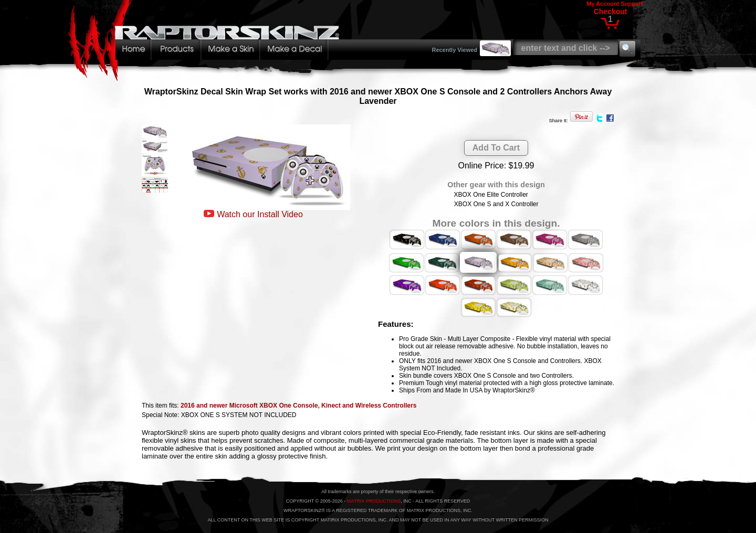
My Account (603, 4)
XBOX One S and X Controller (496, 204)
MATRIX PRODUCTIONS (374, 501)
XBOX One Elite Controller (491, 195)
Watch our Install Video (260, 214)
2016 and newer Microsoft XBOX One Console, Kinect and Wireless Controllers (298, 406)
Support (632, 4)
